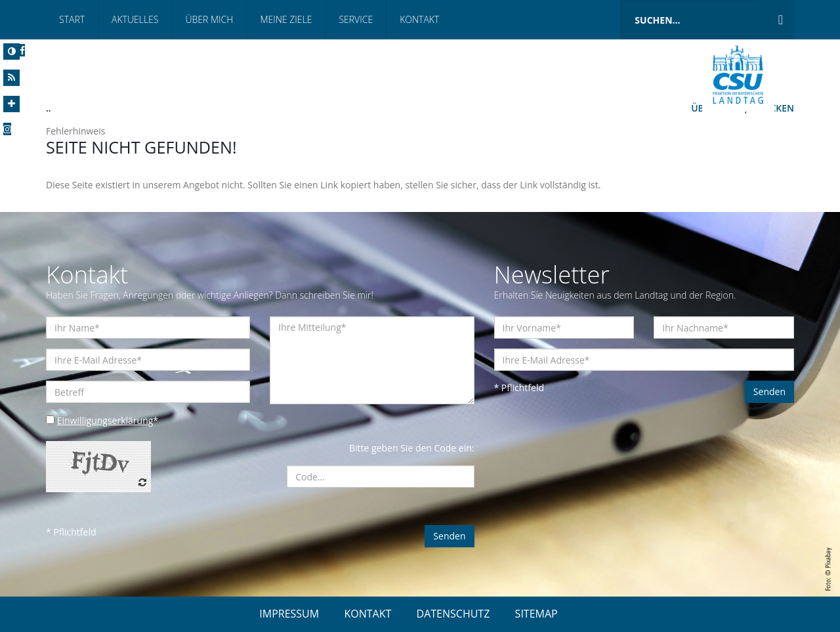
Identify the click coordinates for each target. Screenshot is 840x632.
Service (356, 19)
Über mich (209, 19)
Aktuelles (135, 19)
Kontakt (419, 19)
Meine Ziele (286, 19)
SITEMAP (536, 614)
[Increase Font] (11, 104)
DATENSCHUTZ (453, 614)
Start (72, 19)
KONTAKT (367, 614)
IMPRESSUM (289, 614)
